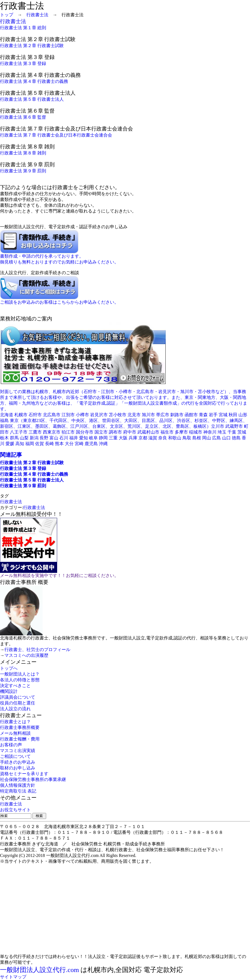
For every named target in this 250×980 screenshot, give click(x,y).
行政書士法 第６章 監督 (23, 117)
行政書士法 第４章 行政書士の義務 (34, 81)
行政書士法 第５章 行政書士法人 (32, 99)
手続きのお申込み (18, 762)
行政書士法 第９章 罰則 (23, 171)
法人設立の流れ (15, 709)
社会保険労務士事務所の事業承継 (33, 779)
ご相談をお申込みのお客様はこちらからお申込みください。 (59, 302)
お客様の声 (11, 745)
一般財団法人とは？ (20, 674)
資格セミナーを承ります (24, 774)
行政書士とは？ (15, 722)
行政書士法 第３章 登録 (23, 63)
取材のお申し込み (18, 768)
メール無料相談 (15, 733)
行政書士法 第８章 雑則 (23, 153)
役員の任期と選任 (18, 703)
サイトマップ (13, 977)
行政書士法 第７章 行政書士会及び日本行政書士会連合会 (56, 135)
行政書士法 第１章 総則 (23, 28)
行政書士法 (37, 15)
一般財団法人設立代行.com (39, 970)
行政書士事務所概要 (20, 727)
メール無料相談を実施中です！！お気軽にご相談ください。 (59, 575)
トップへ (9, 668)
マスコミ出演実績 (18, 751)
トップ (7, 15)
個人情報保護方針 (18, 785)
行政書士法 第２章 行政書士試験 (32, 46)
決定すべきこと (15, 686)
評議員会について (18, 697)
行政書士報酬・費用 (20, 739)
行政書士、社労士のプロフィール (37, 650)
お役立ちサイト (15, 810)
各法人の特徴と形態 (20, 680)
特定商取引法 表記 (18, 791)
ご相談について (15, 756)
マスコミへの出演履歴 (26, 655)
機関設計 (9, 691)
